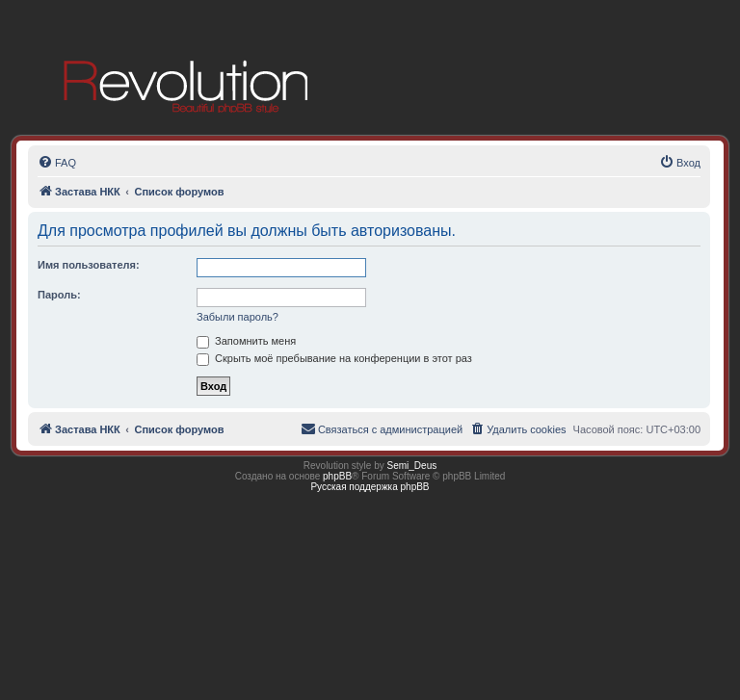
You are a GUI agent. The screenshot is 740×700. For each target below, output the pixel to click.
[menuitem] (57, 163)
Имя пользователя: (89, 265)
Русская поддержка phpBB (370, 487)
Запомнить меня (246, 341)
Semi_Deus (412, 466)
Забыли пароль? (238, 317)
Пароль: (59, 295)
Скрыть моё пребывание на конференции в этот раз (334, 358)
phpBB (337, 476)
